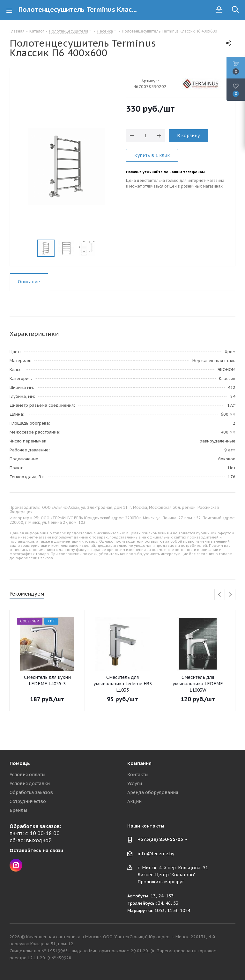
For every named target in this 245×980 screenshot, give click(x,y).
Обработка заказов (31, 792)
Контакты (138, 775)
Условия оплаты (27, 775)
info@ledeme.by (156, 854)
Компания (139, 763)
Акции (134, 801)
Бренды (18, 810)
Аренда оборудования (153, 792)
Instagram (16, 865)
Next (230, 595)
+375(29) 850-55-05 (160, 839)
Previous (220, 595)
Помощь (20, 763)
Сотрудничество (28, 801)
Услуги (135, 783)
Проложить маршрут (161, 882)
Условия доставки (30, 783)
